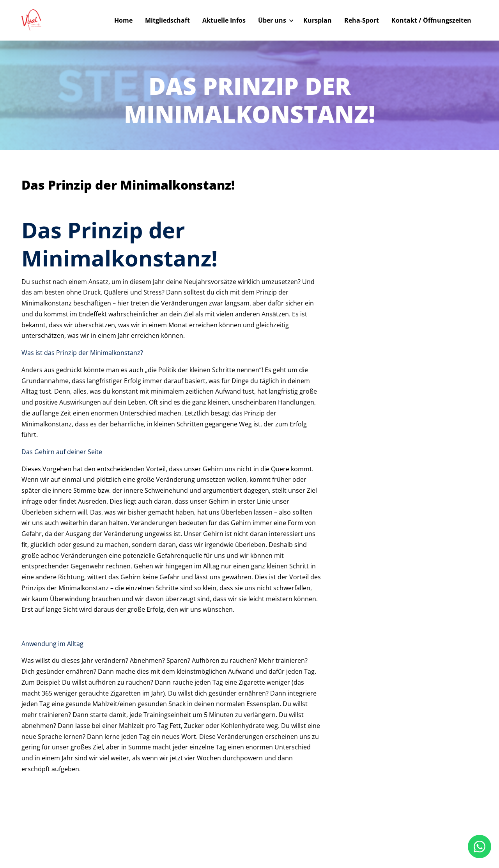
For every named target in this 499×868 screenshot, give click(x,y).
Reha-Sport (362, 20)
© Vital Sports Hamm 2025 (60, 838)
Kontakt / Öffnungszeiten (431, 20)
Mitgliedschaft (167, 20)
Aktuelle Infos (224, 20)
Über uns (272, 20)
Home (123, 20)
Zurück (49, 168)
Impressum (368, 838)
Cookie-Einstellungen (453, 838)
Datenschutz (405, 838)
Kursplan (318, 20)
